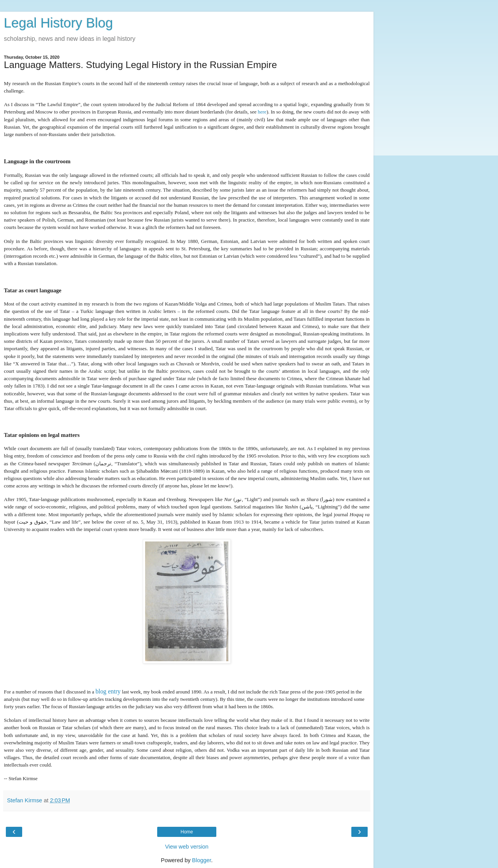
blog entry (108, 691)
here (262, 112)
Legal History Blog (58, 23)
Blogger (202, 860)
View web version (187, 847)
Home (187, 832)
